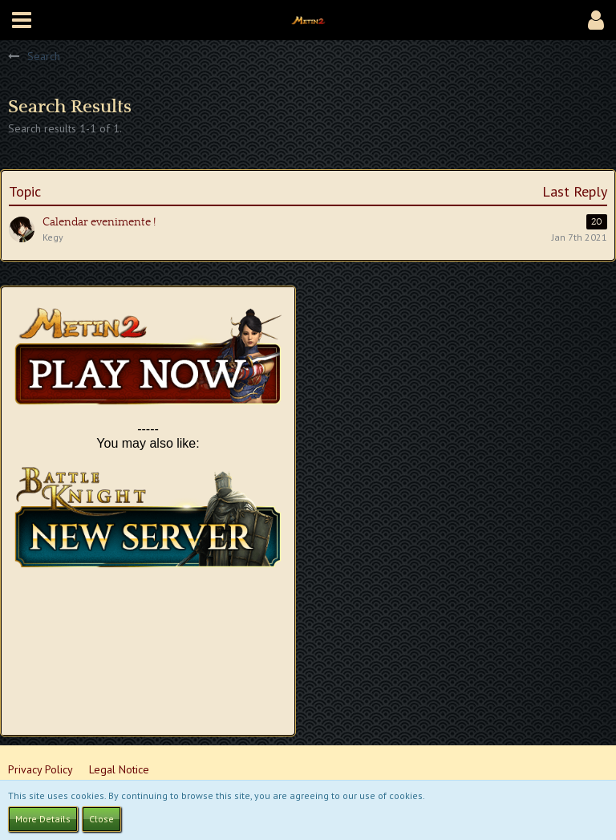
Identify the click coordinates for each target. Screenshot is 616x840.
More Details (43, 819)
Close (101, 819)
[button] (22, 20)
